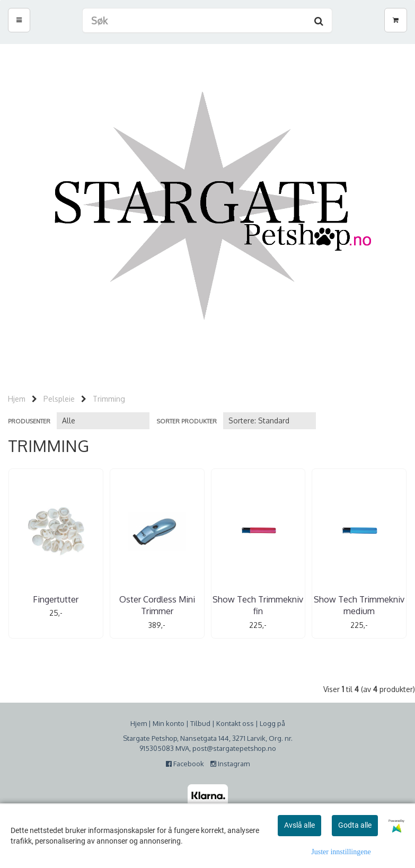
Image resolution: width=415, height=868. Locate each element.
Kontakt (228, 723)
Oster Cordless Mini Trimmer (157, 605)
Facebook (187, 764)
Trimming (109, 399)
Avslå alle (299, 825)
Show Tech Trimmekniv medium (359, 605)
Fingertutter (56, 599)
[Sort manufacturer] (103, 421)
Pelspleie (59, 399)
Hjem (17, 399)
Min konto (169, 723)
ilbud (202, 723)
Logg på (272, 723)
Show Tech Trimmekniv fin (258, 605)
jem (141, 723)
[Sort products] (270, 421)
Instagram (230, 764)
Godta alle (355, 825)
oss (247, 723)
